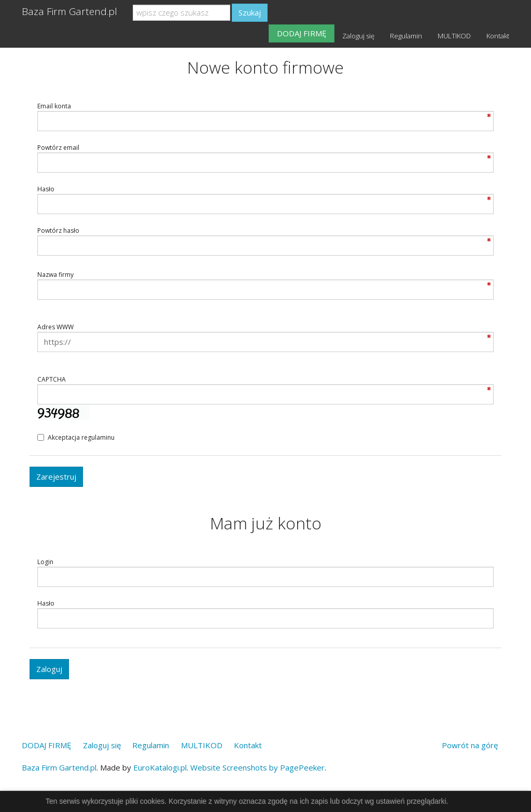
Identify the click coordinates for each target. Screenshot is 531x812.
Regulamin (406, 36)
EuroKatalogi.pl (160, 767)
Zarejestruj (56, 477)
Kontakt (498, 36)
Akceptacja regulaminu (76, 438)
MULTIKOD (454, 36)
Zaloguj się (358, 36)
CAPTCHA (52, 379)
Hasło (46, 189)
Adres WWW (55, 327)
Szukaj (250, 12)
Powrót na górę (470, 745)
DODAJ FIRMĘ (302, 33)
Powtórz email (58, 148)
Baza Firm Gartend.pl (69, 11)
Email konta (54, 106)
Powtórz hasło (58, 230)
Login (45, 562)
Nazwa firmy (55, 275)
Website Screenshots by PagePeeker (257, 767)
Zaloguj (49, 669)
